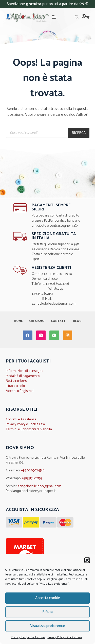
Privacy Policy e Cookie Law (28, 637)
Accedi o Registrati (20, 391)
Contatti (59, 321)
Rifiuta (48, 612)
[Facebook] (28, 335)
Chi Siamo (37, 321)
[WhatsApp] (54, 335)
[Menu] (54, 17)
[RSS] (68, 335)
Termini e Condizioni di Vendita (29, 429)
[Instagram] (41, 335)
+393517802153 (32, 478)
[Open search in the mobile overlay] (77, 17)
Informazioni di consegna (25, 371)
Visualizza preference (48, 626)
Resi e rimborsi (17, 381)
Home (18, 321)
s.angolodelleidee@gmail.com (39, 486)
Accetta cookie (48, 598)
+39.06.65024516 (33, 470)
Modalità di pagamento (23, 376)
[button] (87, 560)
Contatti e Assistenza (21, 419)
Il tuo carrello (15, 386)
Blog (77, 321)
